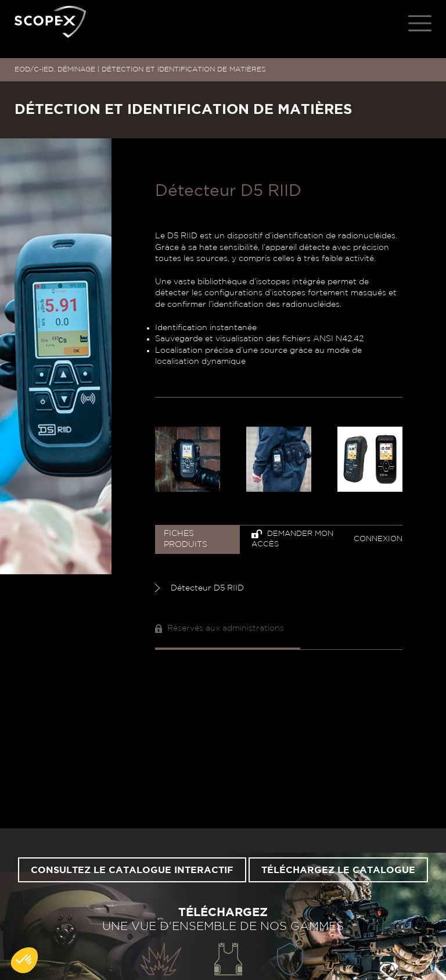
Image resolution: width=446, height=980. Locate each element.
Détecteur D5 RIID (199, 588)
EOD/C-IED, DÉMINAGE (55, 69)
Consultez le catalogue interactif (132, 870)
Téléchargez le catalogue (338, 870)
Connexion (378, 539)
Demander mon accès (292, 539)
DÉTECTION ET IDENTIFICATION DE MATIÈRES (184, 69)
